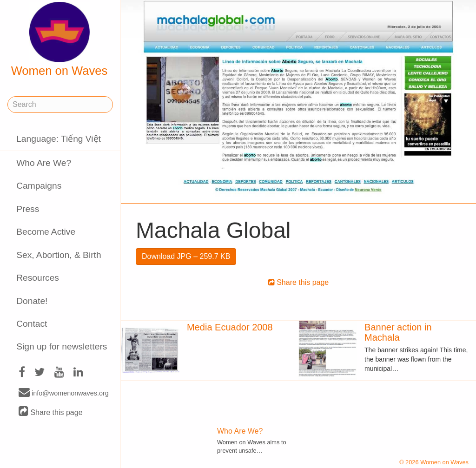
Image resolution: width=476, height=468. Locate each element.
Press (28, 209)
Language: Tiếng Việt (59, 139)
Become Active (46, 232)
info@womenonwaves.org (64, 393)
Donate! (32, 301)
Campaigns (39, 186)
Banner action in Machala (398, 332)
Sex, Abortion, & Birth (59, 255)
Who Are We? (44, 163)
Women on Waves (59, 40)
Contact (32, 324)
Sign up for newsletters (62, 346)
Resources (38, 278)
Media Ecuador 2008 (230, 327)
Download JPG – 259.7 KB (186, 256)
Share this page (51, 412)
